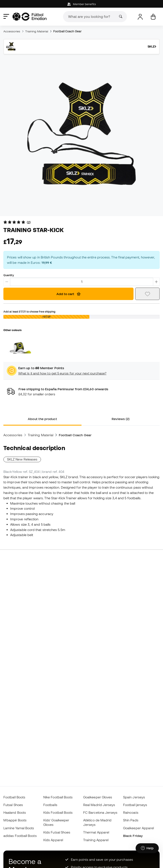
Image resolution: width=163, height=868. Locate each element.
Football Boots (14, 797)
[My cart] (153, 17)
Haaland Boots (15, 812)
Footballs (50, 805)
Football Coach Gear (67, 31)
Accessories (12, 31)
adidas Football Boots (20, 836)
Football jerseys (135, 805)
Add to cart (68, 294)
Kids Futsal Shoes (57, 832)
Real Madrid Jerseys (99, 805)
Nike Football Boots (58, 797)
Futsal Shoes (13, 805)
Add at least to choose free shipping (29, 311)
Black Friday (133, 836)
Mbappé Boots (15, 820)
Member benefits (81, 4)
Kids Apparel (53, 840)
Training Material (37, 31)
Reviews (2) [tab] (121, 419)
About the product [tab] (42, 419)
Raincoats (131, 812)
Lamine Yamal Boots (19, 828)
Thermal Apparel (96, 832)
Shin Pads (131, 820)
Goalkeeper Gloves (98, 797)
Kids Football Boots (58, 812)
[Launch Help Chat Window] (147, 848)
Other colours (12, 330)
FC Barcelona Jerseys (100, 812)
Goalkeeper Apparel (138, 828)
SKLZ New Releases (22, 459)
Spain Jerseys (134, 797)
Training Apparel (96, 840)
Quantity (9, 275)
